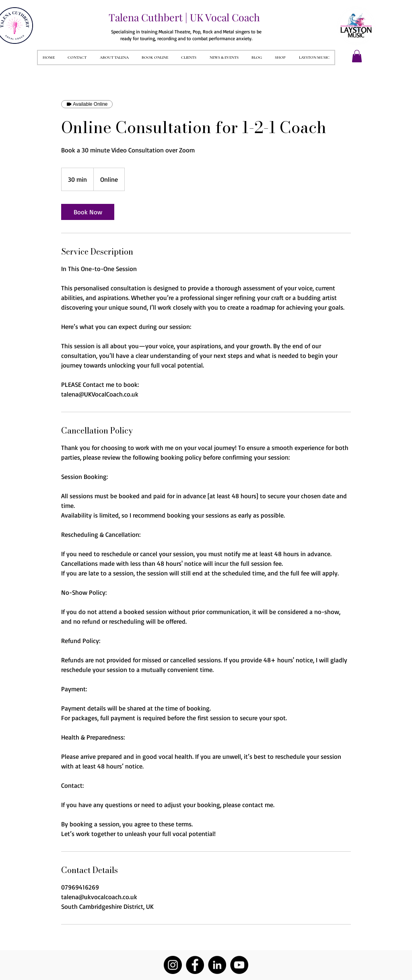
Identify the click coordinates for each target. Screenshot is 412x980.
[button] (357, 56)
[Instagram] (173, 965)
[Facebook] (195, 965)
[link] (88, 212)
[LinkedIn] (217, 965)
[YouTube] (239, 965)
